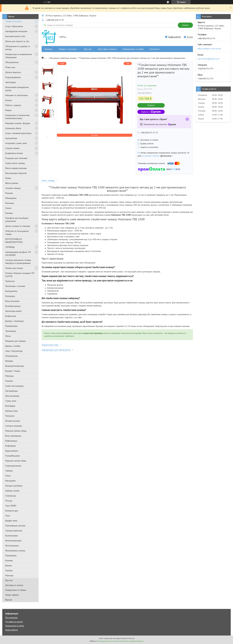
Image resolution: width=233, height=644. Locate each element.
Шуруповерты (12, 451)
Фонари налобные (14, 486)
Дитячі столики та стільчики (18, 226)
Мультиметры (11, 326)
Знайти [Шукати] (185, 25)
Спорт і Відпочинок (14, 26)
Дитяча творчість (13, 72)
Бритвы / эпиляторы (15, 321)
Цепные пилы (11, 411)
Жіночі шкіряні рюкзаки (16, 168)
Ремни (8, 178)
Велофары (10, 406)
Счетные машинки (14, 426)
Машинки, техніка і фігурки (18, 123)
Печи (8, 516)
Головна (48, 49)
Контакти (155, 49)
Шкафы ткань (11, 521)
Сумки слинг (11, 401)
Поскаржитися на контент (108, 641)
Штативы (9, 361)
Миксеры (9, 376)
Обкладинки (11, 198)
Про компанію (11, 618)
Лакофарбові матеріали (16, 31)
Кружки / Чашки (13, 371)
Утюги (8, 476)
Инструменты (11, 291)
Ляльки (8, 110)
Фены (8, 336)
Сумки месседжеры (14, 386)
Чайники (9, 471)
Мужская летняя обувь (16, 461)
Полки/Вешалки (13, 456)
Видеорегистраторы (15, 366)
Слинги (8, 208)
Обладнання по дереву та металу (18, 48)
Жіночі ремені (12, 183)
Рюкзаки (9, 193)
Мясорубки (10, 481)
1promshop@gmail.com (208, 59)
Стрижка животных (14, 531)
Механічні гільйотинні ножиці (63, 58)
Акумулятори (11, 138)
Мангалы (9, 576)
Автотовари (11, 82)
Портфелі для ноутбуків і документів (17, 220)
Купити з (151, 112)
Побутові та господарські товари (17, 233)
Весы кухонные (12, 301)
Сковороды (11, 496)
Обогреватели (12, 62)
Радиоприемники (13, 466)
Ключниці (10, 203)
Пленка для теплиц (14, 268)
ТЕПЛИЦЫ (10, 247)
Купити (151, 105)
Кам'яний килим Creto (15, 36)
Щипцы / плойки (13, 346)
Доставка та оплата (14, 585)
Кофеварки (11, 446)
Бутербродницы (13, 306)
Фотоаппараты (12, 546)
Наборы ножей (12, 491)
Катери (9, 100)
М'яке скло (10, 67)
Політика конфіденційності (132, 641)
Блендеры (10, 296)
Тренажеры (11, 331)
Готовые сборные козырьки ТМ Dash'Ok (20, 275)
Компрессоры (12, 511)
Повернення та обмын (16, 590)
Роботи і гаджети (13, 105)
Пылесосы (10, 281)
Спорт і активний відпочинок (18, 133)
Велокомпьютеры (13, 541)
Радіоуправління (13, 77)
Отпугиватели (11, 356)
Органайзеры (11, 391)
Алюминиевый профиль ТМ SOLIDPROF (18, 254)
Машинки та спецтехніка (16, 95)
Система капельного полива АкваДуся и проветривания (18, 262)
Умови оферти (12, 595)
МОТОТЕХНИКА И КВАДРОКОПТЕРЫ (14, 241)
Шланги (9, 566)
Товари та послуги (14, 21)
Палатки (9, 571)
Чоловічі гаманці (13, 188)
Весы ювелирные (13, 436)
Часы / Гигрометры (14, 351)
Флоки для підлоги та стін (17, 41)
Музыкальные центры (15, 551)
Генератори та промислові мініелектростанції (17, 117)
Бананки (9, 213)
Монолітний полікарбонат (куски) (17, 89)
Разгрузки (10, 416)
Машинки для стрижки (16, 341)
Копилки (9, 561)
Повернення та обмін (133, 49)
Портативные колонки (15, 526)
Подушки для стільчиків (16, 158)
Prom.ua (131, 638)
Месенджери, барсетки (16, 173)
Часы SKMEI (11, 506)
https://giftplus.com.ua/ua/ (209, 49)
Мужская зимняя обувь (16, 431)
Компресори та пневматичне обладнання (19, 56)
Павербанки (11, 556)
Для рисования (12, 396)
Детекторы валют (13, 311)
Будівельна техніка (14, 153)
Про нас (9, 580)
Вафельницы (11, 441)
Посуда (9, 501)
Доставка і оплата (107, 49)
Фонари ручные (13, 421)
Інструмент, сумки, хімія (16, 143)
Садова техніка (12, 148)
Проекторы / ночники (15, 286)
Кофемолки (11, 316)
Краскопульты (12, 536)
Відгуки (9, 600)
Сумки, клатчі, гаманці (15, 163)
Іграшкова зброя (13, 128)
